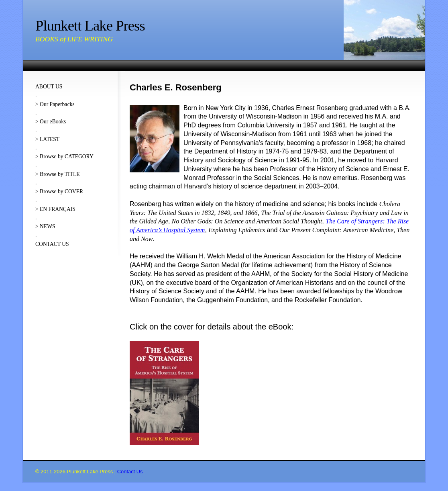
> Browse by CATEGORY (64, 157)
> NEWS (45, 226)
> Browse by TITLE (57, 174)
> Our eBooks (51, 122)
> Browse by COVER (59, 191)
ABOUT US (49, 87)
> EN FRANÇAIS (55, 209)
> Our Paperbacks (55, 104)
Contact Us (130, 472)
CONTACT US (52, 244)
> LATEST (47, 139)
